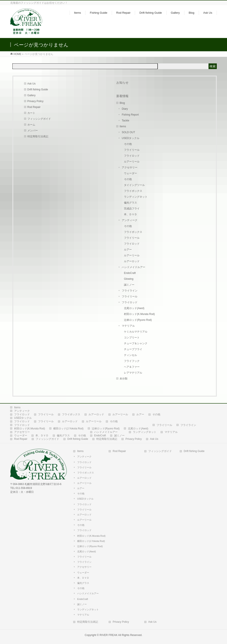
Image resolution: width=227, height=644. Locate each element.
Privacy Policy (36, 101)
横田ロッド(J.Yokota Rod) (68, 429)
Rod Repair (34, 107)
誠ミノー (129, 285)
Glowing (129, 279)
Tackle (125, 121)
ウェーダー (130, 173)
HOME (17, 54)
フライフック (132, 361)
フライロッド (132, 156)
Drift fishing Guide (38, 89)
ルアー (128, 250)
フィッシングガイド (39, 119)
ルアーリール (132, 162)
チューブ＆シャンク (136, 343)
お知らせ (122, 83)
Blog (122, 103)
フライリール (132, 150)
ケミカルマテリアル (136, 332)
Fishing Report (130, 115)
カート (31, 113)
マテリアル (128, 326)
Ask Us (32, 84)
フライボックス (133, 191)
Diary (125, 109)
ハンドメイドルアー (134, 267)
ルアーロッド (132, 261)
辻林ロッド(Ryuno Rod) (138, 320)
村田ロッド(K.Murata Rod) (139, 314)
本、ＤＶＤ (130, 214)
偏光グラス (130, 203)
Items (123, 126)
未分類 (124, 379)
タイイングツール (134, 185)
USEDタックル (131, 138)
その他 (128, 144)
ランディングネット (136, 197)
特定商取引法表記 (38, 136)
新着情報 (122, 96)
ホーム (31, 125)
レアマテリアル (133, 373)
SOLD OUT (128, 132)
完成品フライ (132, 209)
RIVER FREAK (108, 635)
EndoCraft (130, 273)
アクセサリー (130, 167)
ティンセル (130, 355)
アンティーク (130, 220)
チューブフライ (133, 349)
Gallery (32, 95)
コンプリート (132, 338)
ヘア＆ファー (132, 367)
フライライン (130, 291)
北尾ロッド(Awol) (134, 308)
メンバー (33, 131)
